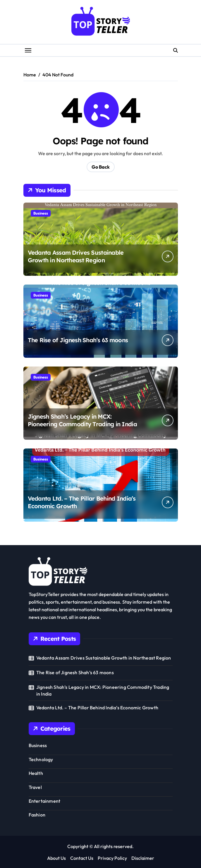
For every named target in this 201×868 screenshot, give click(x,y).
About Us (56, 858)
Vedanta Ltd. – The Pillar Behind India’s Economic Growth (97, 708)
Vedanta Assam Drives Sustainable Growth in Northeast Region (76, 256)
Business (41, 213)
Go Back (101, 167)
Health (36, 773)
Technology (41, 759)
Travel (35, 787)
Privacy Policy (112, 858)
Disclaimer (143, 858)
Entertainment (45, 801)
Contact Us (82, 858)
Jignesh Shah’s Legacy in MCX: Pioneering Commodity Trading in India (82, 420)
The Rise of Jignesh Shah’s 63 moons (78, 340)
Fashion (37, 815)
